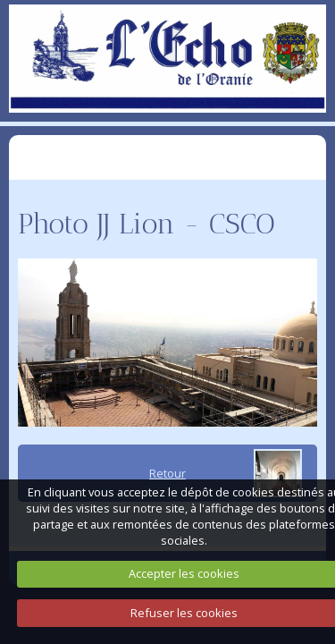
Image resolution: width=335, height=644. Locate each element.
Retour (167, 473)
